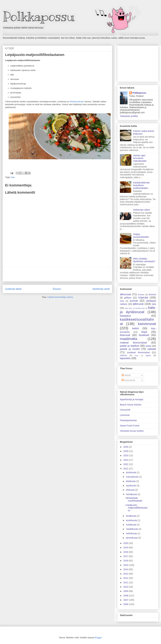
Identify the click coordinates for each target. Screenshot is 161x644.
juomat (134, 301)
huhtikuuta (131, 525)
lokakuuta (131, 481)
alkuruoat (125, 294)
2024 (126, 455)
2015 (126, 565)
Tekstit (126, 375)
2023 (126, 460)
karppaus (125, 316)
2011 (126, 582)
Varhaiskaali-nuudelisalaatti (134, 499)
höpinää (143, 298)
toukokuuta (132, 520)
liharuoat (125, 335)
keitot (135, 328)
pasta (148, 346)
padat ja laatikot (129, 346)
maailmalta (128, 339)
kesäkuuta (131, 516)
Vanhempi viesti (101, 289)
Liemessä (125, 415)
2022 (126, 464)
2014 (126, 569)
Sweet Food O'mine (130, 426)
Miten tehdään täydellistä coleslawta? (144, 260)
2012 (126, 578)
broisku (141, 295)
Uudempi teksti (13, 289)
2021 (126, 469)
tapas (148, 355)
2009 (126, 591)
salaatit (152, 349)
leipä (144, 332)
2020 (126, 543)
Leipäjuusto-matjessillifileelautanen (137, 508)
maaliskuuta (132, 529)
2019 (126, 548)
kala (13, 177)
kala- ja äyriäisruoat (138, 310)
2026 (126, 447)
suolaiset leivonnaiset (138, 352)
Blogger (98, 638)
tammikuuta (132, 538)
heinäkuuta (132, 494)
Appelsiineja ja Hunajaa (132, 399)
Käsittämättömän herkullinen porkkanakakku (141, 185)
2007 (126, 600)
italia (122, 301)
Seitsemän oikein (142, 210)
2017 (126, 556)
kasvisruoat (147, 324)
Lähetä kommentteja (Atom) (60, 297)
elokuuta (130, 490)
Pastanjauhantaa (128, 420)
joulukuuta (131, 472)
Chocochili (125, 410)
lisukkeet (144, 335)
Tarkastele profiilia (129, 116)
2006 (126, 604)
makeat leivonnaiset (133, 343)
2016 (126, 561)
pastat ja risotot (130, 349)
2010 (126, 587)
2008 (126, 596)
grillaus (128, 298)
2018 (126, 552)
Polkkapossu (139, 93)
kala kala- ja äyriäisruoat (135, 308)
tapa (136, 355)
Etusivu (57, 289)
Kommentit (128, 380)
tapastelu (125, 358)
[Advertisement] (57, 274)
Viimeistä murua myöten (132, 431)
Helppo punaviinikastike (141, 236)
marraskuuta (132, 477)
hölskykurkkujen (77, 102)
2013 (126, 574)
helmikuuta (132, 533)
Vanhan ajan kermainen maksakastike (140, 158)
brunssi (152, 294)
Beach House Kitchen (131, 405)
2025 (126, 451)
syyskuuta (131, 486)
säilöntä (123, 355)
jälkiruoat (138, 304)
